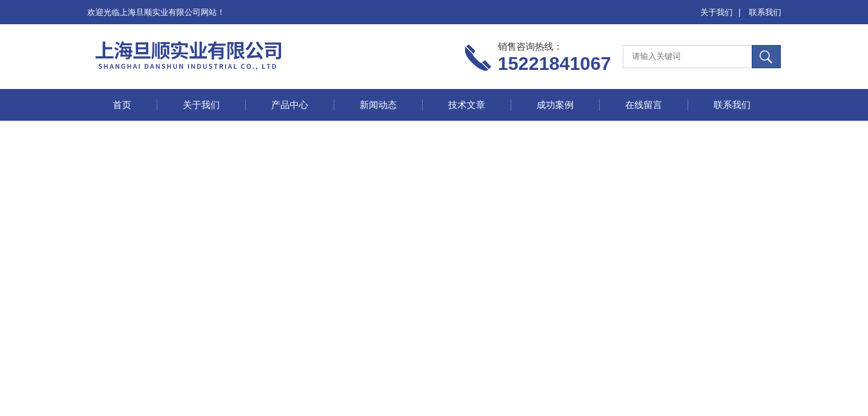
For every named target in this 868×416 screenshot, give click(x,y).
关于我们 (716, 12)
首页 (122, 105)
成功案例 (555, 105)
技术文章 (467, 105)
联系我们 (765, 12)
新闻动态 (378, 105)
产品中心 (290, 105)
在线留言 (644, 105)
